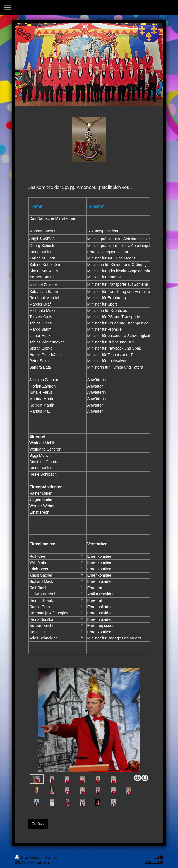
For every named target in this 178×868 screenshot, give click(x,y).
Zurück (38, 824)
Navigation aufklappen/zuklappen (89, 7)
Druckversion (29, 857)
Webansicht (154, 862)
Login (159, 857)
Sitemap (51, 857)
